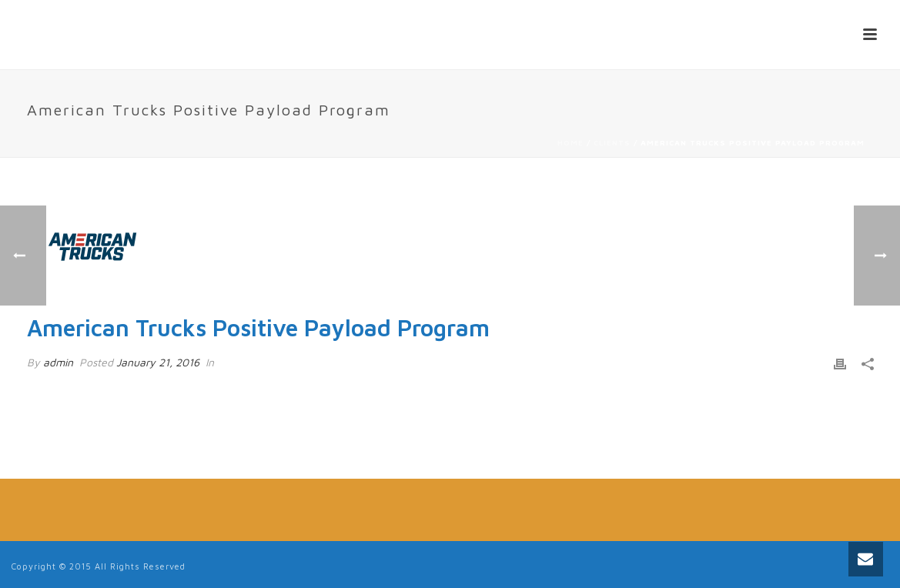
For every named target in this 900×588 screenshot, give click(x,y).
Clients (612, 142)
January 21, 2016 (158, 362)
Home (570, 142)
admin (58, 362)
